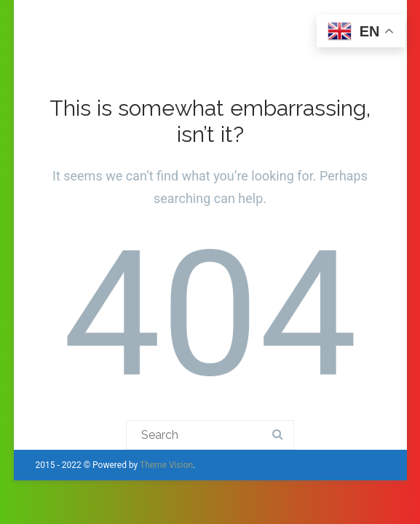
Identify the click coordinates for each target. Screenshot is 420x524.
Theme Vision (166, 465)
